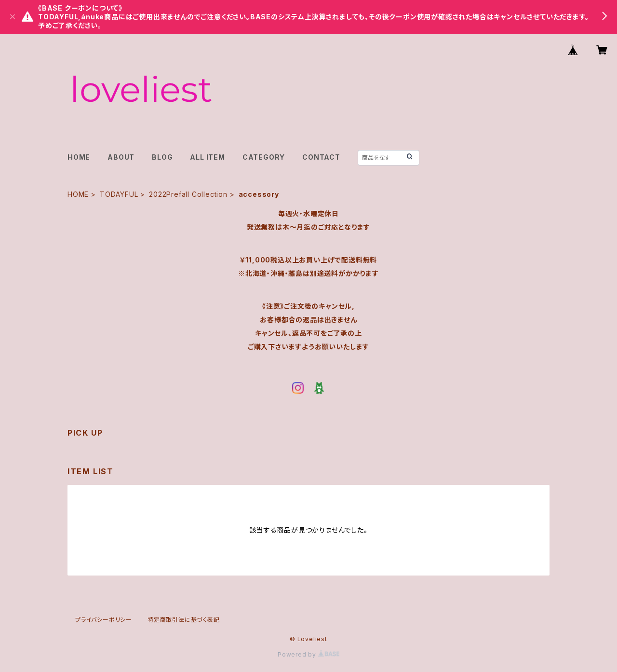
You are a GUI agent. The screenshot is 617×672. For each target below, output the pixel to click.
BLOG (162, 157)
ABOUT (121, 157)
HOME (79, 157)
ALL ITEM (207, 157)
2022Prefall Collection (188, 194)
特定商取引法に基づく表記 (184, 620)
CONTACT (321, 157)
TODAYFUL (119, 194)
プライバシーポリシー (104, 620)
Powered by (308, 654)
